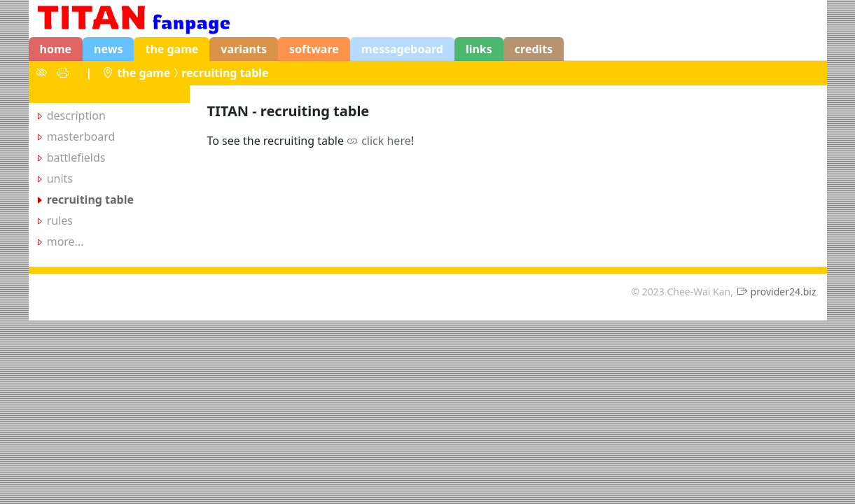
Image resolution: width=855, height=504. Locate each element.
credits (534, 49)
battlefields (76, 157)
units (60, 178)
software (314, 49)
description (76, 115)
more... (65, 241)
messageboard (402, 49)
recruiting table (225, 73)
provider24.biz (784, 292)
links (479, 49)
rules (60, 220)
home (56, 49)
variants (244, 49)
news (108, 49)
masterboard (81, 136)
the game (172, 49)
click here (386, 141)
